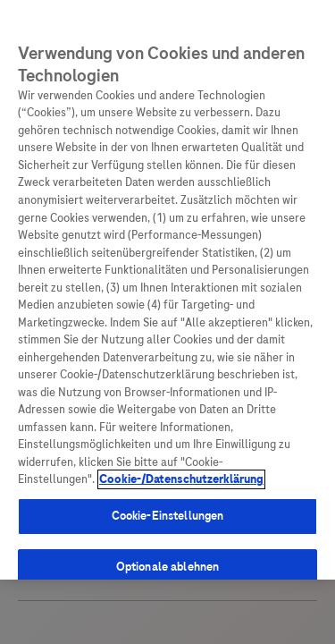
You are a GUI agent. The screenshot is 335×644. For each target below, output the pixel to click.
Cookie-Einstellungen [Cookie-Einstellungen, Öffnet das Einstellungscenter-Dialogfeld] (168, 505)
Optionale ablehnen (167, 557)
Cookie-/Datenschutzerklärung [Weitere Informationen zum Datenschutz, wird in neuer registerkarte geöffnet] (181, 470)
